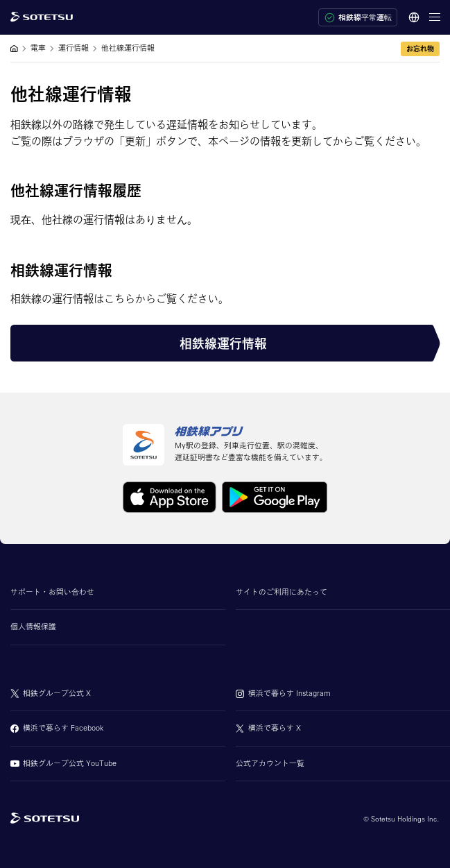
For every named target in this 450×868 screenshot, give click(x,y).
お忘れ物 (420, 49)
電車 (38, 48)
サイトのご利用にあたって (282, 592)
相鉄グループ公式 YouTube (70, 763)
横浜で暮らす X (275, 728)
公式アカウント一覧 (270, 763)
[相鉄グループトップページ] (45, 819)
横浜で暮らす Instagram (289, 693)
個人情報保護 (33, 627)
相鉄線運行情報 (223, 343)
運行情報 (73, 48)
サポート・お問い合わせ (52, 592)
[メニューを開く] (435, 17)
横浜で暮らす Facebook (63, 728)
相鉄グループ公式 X (57, 693)
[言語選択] (414, 17)
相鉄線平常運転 (358, 18)
